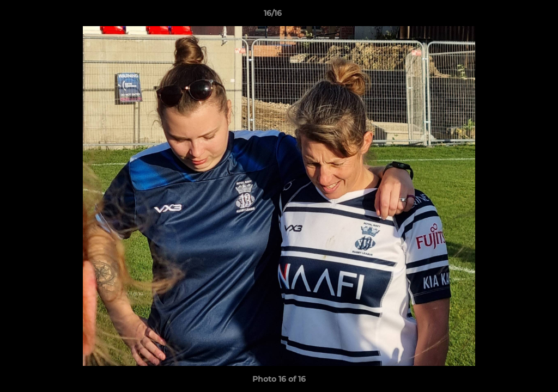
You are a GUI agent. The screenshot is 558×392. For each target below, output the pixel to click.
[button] (512, 16)
